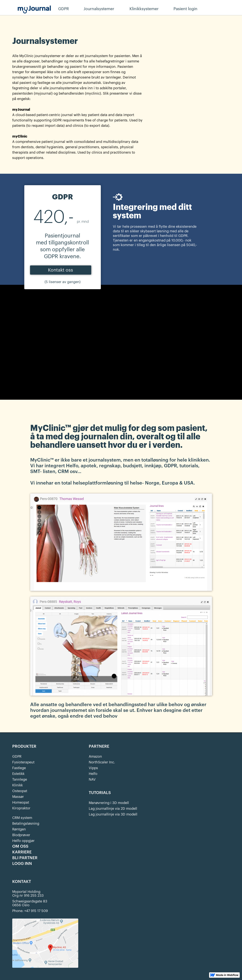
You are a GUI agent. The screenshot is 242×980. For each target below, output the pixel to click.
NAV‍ (92, 779)
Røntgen (19, 829)
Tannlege (20, 779)
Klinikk (18, 785)
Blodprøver (21, 835)
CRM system (22, 818)
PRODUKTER (24, 747)
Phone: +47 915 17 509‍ (30, 911)
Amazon (95, 756)
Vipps (93, 768)
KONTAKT (22, 882)
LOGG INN (22, 864)
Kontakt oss (61, 270)
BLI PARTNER (25, 858)
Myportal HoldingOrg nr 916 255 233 (28, 894)
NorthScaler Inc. (102, 762)
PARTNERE (99, 747)
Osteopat (20, 791)
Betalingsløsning (26, 824)
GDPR (17, 756)
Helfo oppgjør (23, 841)
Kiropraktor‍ (21, 808)
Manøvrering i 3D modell (109, 803)
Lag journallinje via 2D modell (113, 809)
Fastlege (19, 768)
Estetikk (18, 774)
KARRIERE (22, 852)
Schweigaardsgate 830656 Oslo (30, 903)
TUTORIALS (100, 793)
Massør (18, 797)
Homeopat (21, 802)
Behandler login (225, 9)
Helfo (93, 774)
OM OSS (20, 847)
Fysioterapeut (23, 762)
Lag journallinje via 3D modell (113, 814)
